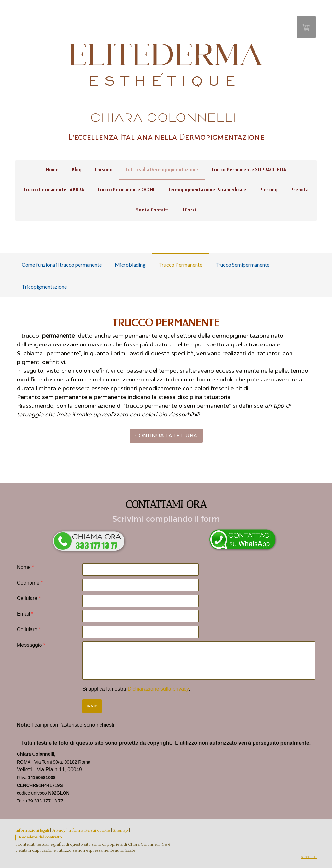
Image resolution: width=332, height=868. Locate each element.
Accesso (309, 857)
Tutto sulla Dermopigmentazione (162, 169)
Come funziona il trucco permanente (62, 265)
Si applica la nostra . (136, 689)
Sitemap (120, 830)
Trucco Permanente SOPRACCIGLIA (249, 169)
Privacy (59, 830)
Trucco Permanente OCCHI (126, 190)
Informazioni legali (32, 830)
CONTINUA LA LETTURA (166, 436)
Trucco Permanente (180, 265)
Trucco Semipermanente (242, 265)
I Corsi (189, 210)
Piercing (268, 190)
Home (52, 169)
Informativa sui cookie (89, 830)
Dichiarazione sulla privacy (158, 689)
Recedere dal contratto (40, 837)
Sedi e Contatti (153, 210)
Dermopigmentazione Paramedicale (207, 190)
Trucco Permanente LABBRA (54, 190)
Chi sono (104, 169)
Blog (77, 169)
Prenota (300, 190)
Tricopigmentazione (44, 287)
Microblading (130, 265)
